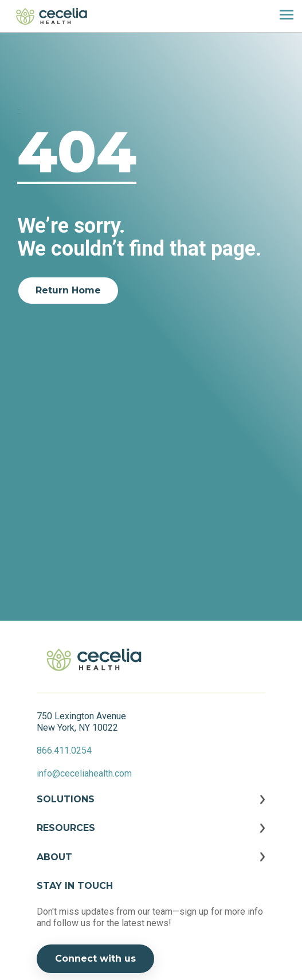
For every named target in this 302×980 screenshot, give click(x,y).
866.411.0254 (64, 750)
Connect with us (95, 959)
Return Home (68, 290)
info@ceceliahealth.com (84, 773)
